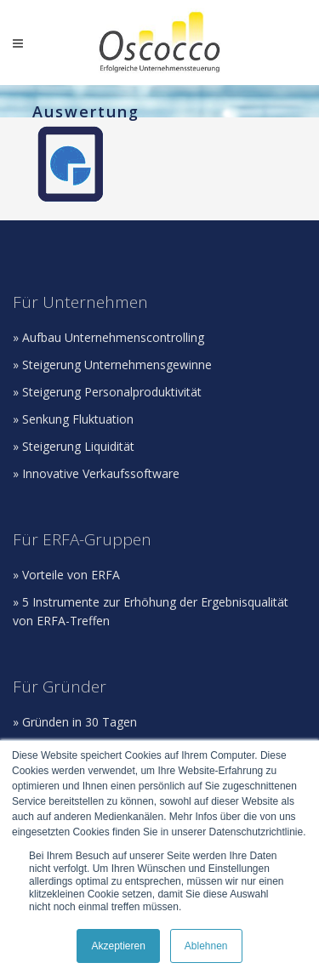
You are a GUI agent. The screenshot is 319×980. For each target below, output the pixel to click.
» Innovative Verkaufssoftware (96, 473)
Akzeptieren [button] (118, 946)
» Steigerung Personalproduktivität (107, 392)
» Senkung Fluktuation (73, 419)
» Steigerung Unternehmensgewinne (112, 365)
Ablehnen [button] (206, 946)
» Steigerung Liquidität (74, 446)
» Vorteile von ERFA (66, 575)
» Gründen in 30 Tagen (75, 722)
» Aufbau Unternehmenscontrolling (108, 337)
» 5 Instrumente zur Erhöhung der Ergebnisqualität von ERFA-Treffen (151, 611)
